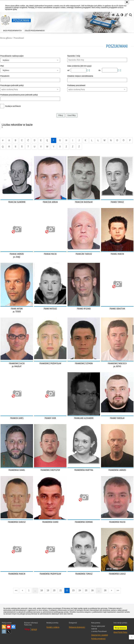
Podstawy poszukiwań (76, 85)
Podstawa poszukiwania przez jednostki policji (19, 95)
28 (105, 590)
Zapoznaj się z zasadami (100, 635)
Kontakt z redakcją (53, 627)
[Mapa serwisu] (118, 15)
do (100, 70)
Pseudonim (5, 76)
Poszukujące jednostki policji (12, 85)
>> (117, 590)
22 (67, 590)
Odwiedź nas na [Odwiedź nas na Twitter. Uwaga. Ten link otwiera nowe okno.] (9, 631)
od (69, 70)
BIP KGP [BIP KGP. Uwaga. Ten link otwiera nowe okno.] (34, 629)
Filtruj (61, 115)
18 (42, 590)
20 (54, 590)
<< (15, 590)
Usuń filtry (72, 115)
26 (92, 590)
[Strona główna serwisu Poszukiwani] (113, 15)
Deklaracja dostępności (77, 627)
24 (80, 590)
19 (48, 590)
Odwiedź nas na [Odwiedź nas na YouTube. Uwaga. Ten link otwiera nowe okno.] (9, 627)
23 (73, 590)
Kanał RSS (4, 627)
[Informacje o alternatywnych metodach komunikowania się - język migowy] (126, 15)
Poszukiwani (19, 38)
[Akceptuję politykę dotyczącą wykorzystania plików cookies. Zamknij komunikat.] (127, 2)
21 (61, 590)
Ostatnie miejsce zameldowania (80, 76)
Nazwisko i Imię (74, 56)
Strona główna (6, 38)
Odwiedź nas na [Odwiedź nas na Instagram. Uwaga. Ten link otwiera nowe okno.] (4, 631)
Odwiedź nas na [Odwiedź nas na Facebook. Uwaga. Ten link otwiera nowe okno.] (13, 627)
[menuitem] (12, 30)
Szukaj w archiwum (13, 106)
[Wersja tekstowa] (122, 15)
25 (86, 590)
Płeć (2, 66)
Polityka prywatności (98, 639)
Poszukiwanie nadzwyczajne (12, 56)
